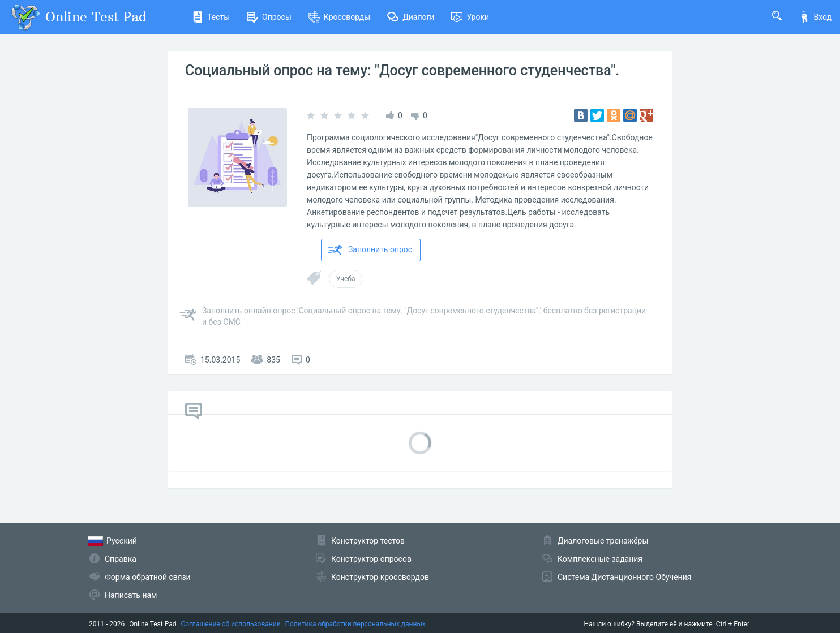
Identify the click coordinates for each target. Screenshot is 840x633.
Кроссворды (339, 17)
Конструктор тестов (368, 541)
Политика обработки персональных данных (355, 624)
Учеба (346, 279)
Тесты (211, 17)
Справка (121, 559)
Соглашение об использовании (231, 624)
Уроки (470, 17)
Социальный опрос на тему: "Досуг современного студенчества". (402, 70)
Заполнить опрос (370, 250)
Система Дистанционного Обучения (624, 577)
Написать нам (131, 595)
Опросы (269, 17)
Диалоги (411, 17)
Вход (815, 17)
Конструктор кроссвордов (380, 577)
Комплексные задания (600, 559)
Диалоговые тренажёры (603, 541)
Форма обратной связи (148, 577)
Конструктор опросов (371, 559)
